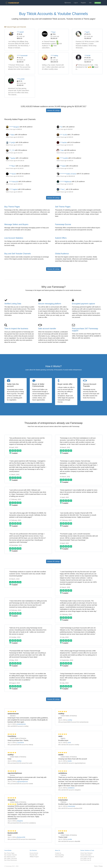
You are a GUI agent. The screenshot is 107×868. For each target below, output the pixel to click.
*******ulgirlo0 (12, 189)
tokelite (70, 761)
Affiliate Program (34, 857)
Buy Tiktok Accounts (10, 857)
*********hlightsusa (64, 182)
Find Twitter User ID (86, 858)
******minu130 (12, 182)
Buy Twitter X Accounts (11, 858)
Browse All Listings (54, 110)
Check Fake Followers (86, 853)
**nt (59, 127)
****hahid (61, 166)
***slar (60, 150)
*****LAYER (21, 79)
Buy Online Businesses (11, 860)
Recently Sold (34, 855)
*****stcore (11, 174)
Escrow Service (34, 853)
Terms (96, 866)
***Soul (53, 32)
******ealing (54, 56)
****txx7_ (61, 189)
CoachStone (20, 743)
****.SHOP (20, 32)
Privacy (101, 866)
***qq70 (87, 32)
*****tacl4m (62, 142)
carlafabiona (71, 788)
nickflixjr (70, 720)
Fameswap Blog (59, 855)
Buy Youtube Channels (11, 855)
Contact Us (58, 853)
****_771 (10, 150)
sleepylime (20, 821)
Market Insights (59, 857)
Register (83, 3)
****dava (10, 135)
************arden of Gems (66, 174)
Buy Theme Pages (12, 207)
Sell (90, 3)
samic (69, 743)
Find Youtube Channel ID (87, 857)
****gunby (11, 158)
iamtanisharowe (21, 724)
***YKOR (87, 56)
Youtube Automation (86, 855)
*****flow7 (11, 166)
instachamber (71, 806)
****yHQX (11, 142)
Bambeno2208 (21, 837)
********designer (13, 127)
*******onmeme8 (22, 56)
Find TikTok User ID (86, 860)
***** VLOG (62, 135)
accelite (70, 839)
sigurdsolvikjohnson (22, 782)
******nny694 (62, 158)
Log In (76, 3)
